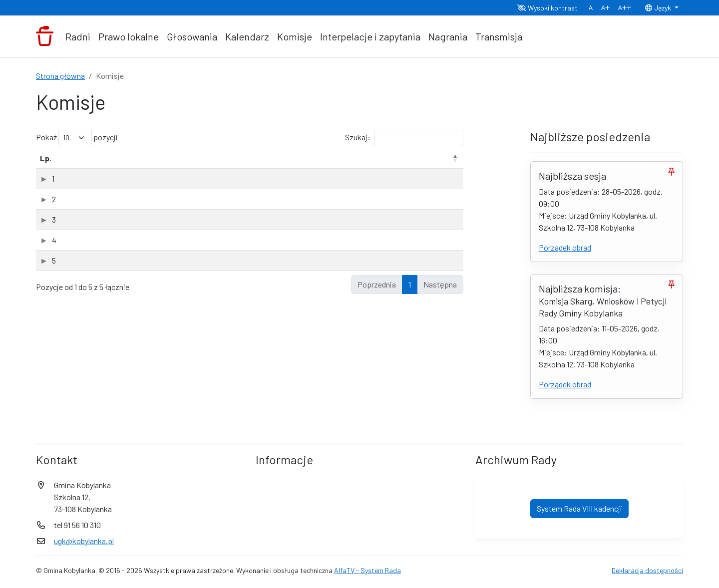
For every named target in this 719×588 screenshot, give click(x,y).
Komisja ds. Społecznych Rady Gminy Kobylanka (156, 199)
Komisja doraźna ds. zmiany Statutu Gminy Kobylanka (164, 178)
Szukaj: (404, 138)
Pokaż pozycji (77, 138)
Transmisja (499, 36)
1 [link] (410, 284)
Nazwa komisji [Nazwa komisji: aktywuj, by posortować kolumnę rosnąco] (102, 158)
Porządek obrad (565, 247)
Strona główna (60, 76)
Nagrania (448, 36)
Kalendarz (247, 36)
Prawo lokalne (129, 36)
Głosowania (192, 36)
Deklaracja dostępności (647, 570)
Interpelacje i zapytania (370, 36)
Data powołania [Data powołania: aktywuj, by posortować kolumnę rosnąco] (403, 158)
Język (659, 8)
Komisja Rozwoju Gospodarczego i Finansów (151, 240)
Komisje (295, 36)
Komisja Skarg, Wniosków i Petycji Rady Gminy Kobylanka (172, 260)
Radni (78, 36)
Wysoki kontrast (547, 8)
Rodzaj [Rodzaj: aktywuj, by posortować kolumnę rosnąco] (335, 158)
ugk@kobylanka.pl (84, 541)
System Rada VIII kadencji (579, 508)
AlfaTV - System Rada (367, 570)
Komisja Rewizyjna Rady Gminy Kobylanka (145, 219)
